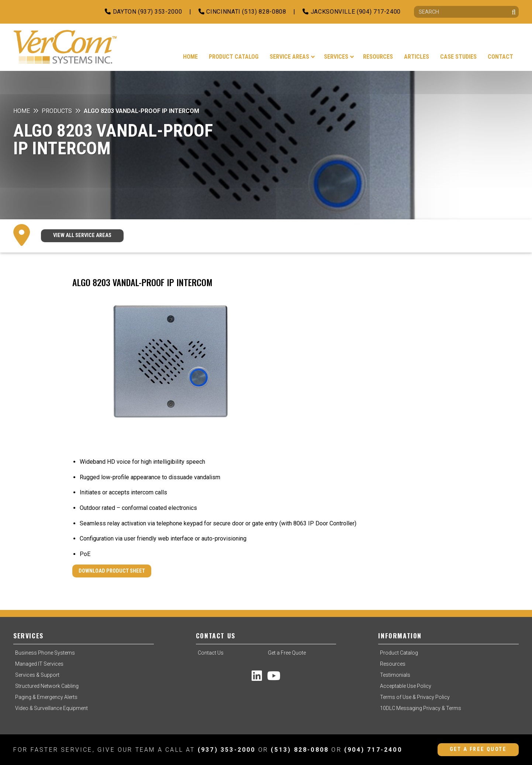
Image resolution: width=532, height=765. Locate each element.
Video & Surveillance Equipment (51, 708)
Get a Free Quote (287, 653)
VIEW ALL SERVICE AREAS (82, 235)
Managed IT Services (39, 664)
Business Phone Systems (45, 653)
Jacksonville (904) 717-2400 (352, 12)
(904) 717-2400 (373, 750)
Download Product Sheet (112, 571)
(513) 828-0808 (300, 750)
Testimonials (395, 675)
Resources (393, 664)
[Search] (466, 12)
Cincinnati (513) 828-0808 (242, 12)
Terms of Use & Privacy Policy (415, 697)
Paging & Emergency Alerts (46, 697)
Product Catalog (399, 653)
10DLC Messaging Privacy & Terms (421, 708)
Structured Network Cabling (47, 686)
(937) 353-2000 (227, 750)
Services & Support (37, 675)
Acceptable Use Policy (406, 686)
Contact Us (211, 653)
